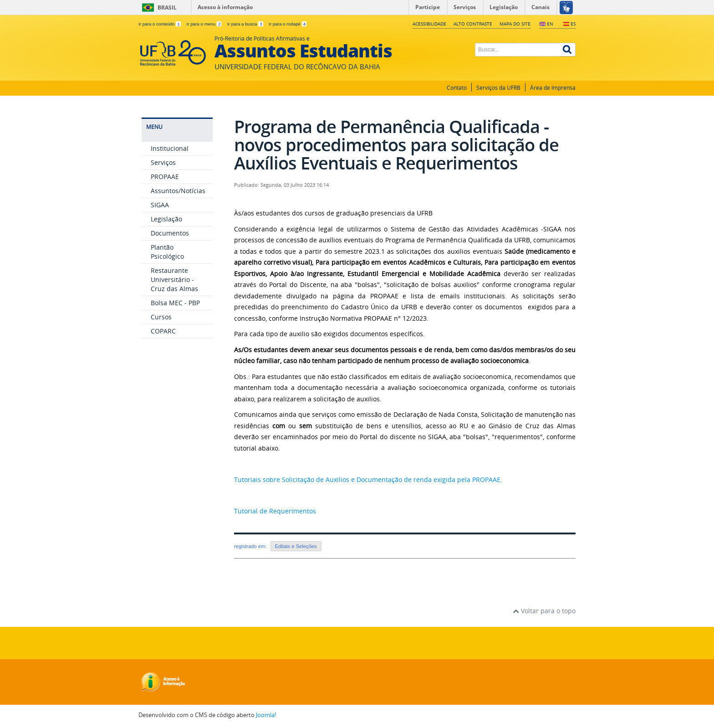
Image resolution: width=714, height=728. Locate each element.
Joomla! (266, 715)
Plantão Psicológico (167, 252)
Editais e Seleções (296, 546)
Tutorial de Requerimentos (275, 511)
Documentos (170, 233)
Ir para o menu (204, 24)
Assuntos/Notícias (178, 191)
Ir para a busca (246, 24)
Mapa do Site (515, 24)
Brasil (167, 8)
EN (550, 24)
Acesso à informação (225, 7)
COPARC (163, 331)
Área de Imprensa (553, 88)
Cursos (161, 317)
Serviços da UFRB (498, 88)
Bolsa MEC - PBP (175, 303)
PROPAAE (165, 177)
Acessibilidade (429, 24)
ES (573, 24)
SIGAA (160, 205)
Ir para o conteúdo (160, 24)
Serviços (163, 162)
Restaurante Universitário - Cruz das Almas (174, 279)
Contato (457, 88)
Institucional (170, 148)
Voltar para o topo (544, 611)
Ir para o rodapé (288, 24)
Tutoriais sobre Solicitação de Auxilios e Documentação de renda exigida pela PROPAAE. (369, 479)
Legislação (166, 219)
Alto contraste (473, 24)
